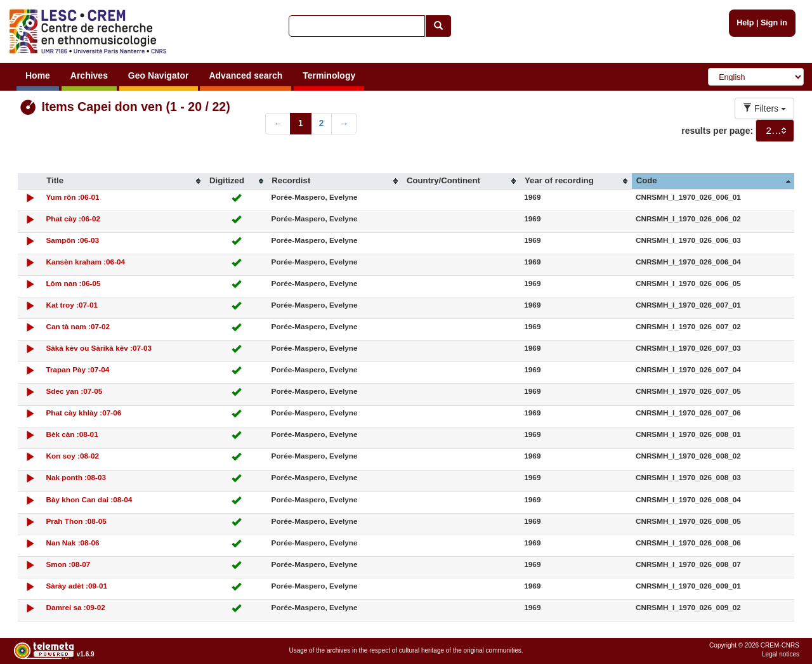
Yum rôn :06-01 (72, 197)
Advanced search (246, 75)
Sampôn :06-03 (72, 240)
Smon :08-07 (68, 564)
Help (745, 23)
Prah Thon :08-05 (76, 521)
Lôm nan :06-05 (73, 283)
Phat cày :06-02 (73, 218)
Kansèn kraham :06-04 (85, 262)
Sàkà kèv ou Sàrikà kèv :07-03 (99, 348)
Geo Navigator (159, 75)
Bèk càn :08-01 (72, 434)
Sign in (774, 23)
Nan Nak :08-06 (72, 543)
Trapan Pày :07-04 (77, 369)
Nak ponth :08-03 (76, 477)
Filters (764, 108)
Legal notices (781, 654)
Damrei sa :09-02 (75, 607)
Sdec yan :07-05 (74, 391)
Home (38, 75)
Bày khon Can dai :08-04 (89, 499)
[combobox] (775, 131)
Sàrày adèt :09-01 (76, 586)
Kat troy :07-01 (72, 305)
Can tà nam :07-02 (78, 326)
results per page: (717, 131)
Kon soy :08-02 (72, 456)
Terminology (329, 75)
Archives (89, 75)
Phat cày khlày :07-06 (83, 413)
